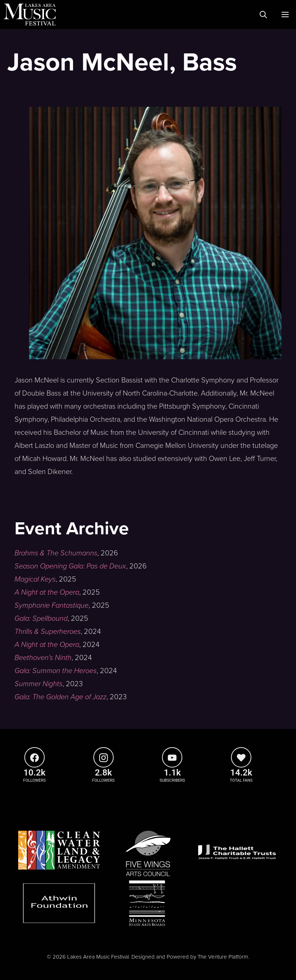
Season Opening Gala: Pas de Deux (70, 566)
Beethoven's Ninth (43, 658)
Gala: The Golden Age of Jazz (60, 697)
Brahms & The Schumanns (56, 553)
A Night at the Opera (47, 592)
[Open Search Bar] (263, 15)
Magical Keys (35, 579)
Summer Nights (38, 684)
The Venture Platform (223, 957)
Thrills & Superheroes (48, 632)
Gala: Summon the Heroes (56, 671)
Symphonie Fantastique (52, 606)
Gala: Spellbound (41, 619)
